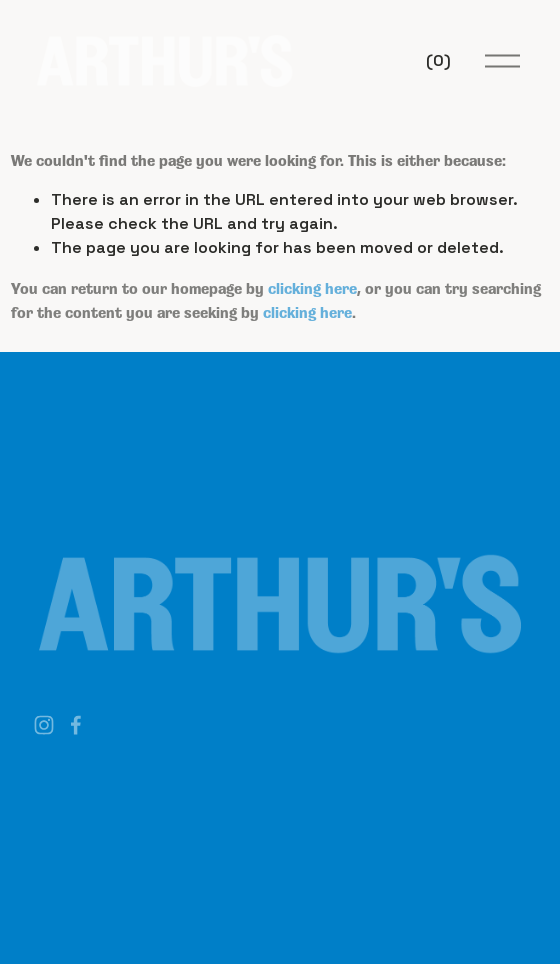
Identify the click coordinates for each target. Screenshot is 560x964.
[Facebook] (76, 725)
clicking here (312, 287)
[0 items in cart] (438, 61)
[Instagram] (44, 725)
